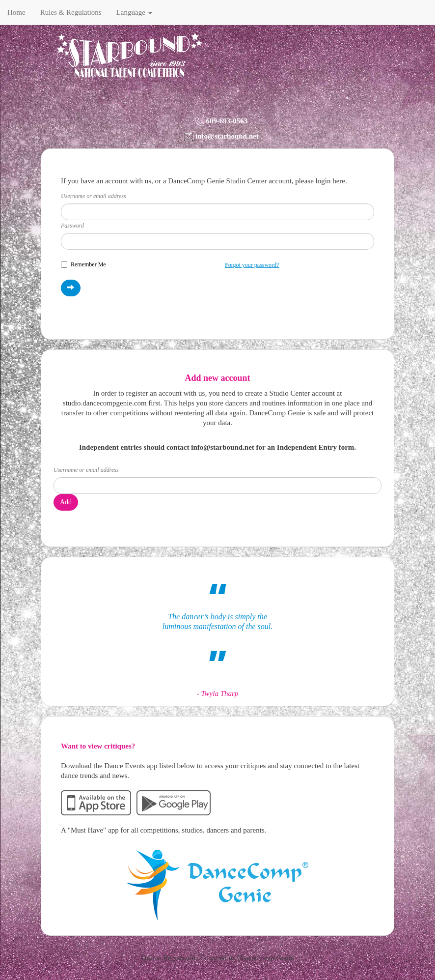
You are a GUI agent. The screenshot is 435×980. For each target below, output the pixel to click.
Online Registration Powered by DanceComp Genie (217, 958)
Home (16, 12)
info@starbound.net (227, 136)
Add (66, 502)
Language (134, 12)
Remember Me (83, 264)
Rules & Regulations (71, 12)
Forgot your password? (252, 265)
